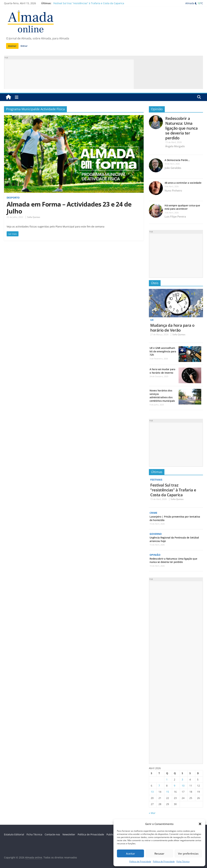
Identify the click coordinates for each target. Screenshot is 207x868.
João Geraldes (173, 168)
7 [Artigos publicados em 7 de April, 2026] (159, 785)
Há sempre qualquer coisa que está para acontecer (182, 207)
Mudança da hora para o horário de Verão (172, 327)
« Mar (152, 813)
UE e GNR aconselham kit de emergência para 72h (163, 351)
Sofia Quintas (34, 217)
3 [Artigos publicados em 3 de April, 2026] (182, 779)
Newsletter (69, 834)
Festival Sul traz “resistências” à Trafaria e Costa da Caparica (89, 3)
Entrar (24, 46)
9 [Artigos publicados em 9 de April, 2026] (175, 785)
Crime (153, 513)
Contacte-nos (52, 834)
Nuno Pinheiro (173, 190)
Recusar (159, 854)
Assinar (12, 46)
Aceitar (130, 854)
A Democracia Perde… (177, 160)
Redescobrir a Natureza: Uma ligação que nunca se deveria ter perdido (181, 128)
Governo (156, 534)
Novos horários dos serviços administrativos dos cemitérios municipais (162, 396)
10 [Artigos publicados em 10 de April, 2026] (183, 785)
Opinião (157, 109)
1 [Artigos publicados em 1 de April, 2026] (167, 779)
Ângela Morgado (175, 146)
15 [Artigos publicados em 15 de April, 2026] (168, 792)
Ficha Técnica (183, 861)
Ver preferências (188, 854)
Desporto (13, 198)
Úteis (155, 283)
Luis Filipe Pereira (175, 216)
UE (152, 320)
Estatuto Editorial (14, 834)
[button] (200, 824)
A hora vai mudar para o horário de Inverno (162, 371)
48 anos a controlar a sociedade (183, 183)
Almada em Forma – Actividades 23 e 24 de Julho (69, 208)
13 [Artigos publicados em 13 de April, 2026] (152, 792)
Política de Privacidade (140, 861)
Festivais (156, 480)
